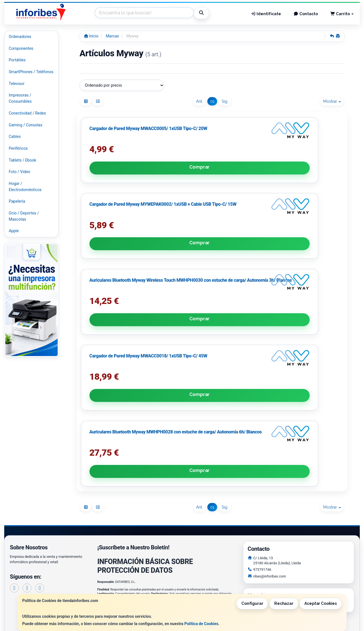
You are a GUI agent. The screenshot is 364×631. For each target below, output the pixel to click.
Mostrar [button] (332, 101)
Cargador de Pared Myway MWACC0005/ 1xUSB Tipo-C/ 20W (118, 192)
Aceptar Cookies (321, 603)
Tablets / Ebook (22, 160)
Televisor (17, 84)
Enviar (162, 529)
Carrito (342, 14)
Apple (14, 231)
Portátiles (17, 60)
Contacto (306, 14)
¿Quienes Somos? (113, 563)
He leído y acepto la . (137, 513)
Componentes (21, 48)
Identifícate (266, 14)
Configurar (252, 603)
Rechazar (284, 603)
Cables (15, 137)
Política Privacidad (114, 551)
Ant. (199, 101)
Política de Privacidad (121, 502)
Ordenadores (20, 37)
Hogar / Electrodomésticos (25, 187)
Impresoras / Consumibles (20, 98)
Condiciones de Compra (118, 557)
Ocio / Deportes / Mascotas (24, 216)
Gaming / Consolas (25, 125)
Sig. (225, 101)
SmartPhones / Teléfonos (31, 72)
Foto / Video (19, 172)
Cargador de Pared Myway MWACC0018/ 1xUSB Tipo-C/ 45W (118, 329)
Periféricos (18, 148)
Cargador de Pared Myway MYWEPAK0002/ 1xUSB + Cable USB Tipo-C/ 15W (210, 192)
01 (212, 101)
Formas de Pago (185, 557)
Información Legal (186, 545)
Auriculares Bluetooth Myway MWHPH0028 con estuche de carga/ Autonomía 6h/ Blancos (209, 329)
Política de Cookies (201, 624)
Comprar (122, 224)
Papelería (17, 201)
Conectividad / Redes (27, 113)
